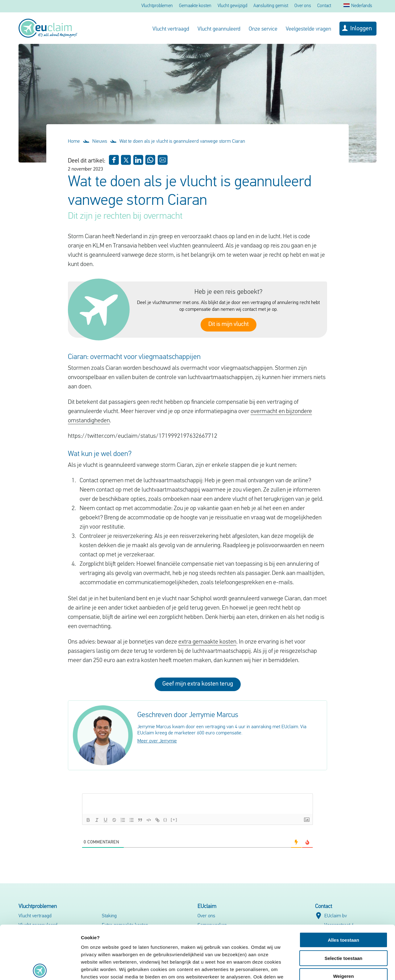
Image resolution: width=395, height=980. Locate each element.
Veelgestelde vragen (308, 29)
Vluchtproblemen (157, 6)
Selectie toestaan (344, 903)
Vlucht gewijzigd (232, 6)
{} (165, 819)
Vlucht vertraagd (171, 29)
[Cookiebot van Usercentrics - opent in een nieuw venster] (40, 968)
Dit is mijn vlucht (229, 324)
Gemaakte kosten (195, 6)
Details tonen (333, 968)
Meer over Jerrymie (157, 741)
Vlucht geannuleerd (219, 29)
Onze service (263, 29)
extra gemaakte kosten (207, 642)
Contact (324, 6)
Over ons (303, 6)
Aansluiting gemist (271, 6)
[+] (174, 819)
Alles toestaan (343, 885)
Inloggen (361, 29)
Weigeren (343, 921)
